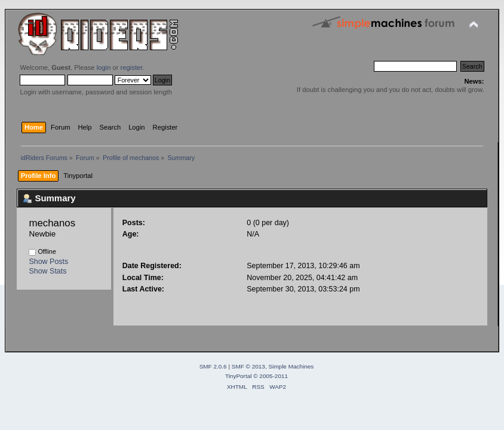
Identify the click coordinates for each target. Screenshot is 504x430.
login (104, 67)
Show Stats (47, 271)
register (132, 67)
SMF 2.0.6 (213, 366)
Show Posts (48, 262)
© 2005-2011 (271, 376)
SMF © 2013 (248, 366)
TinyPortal (239, 376)
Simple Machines (291, 366)
